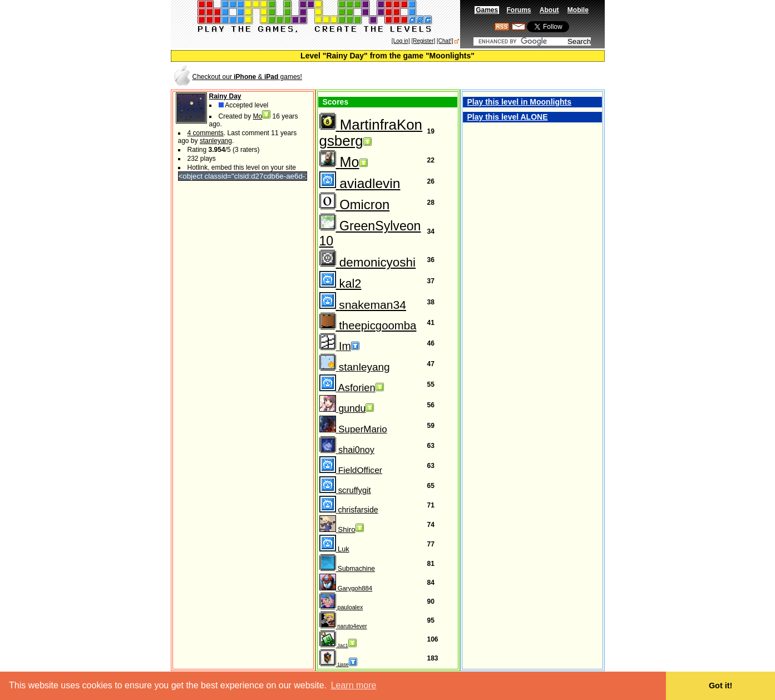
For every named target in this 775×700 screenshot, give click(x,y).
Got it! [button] (720, 686)
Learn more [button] (354, 685)
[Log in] (401, 41)
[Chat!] (445, 41)
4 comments (206, 133)
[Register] (423, 41)
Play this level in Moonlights (519, 102)
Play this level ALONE (508, 117)
